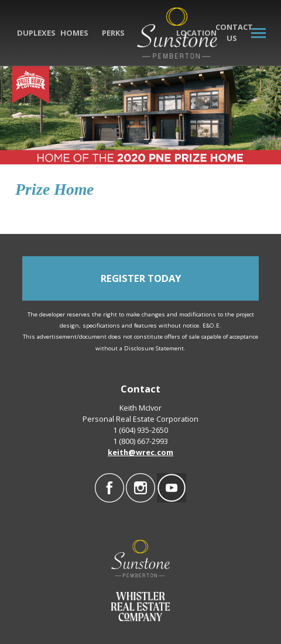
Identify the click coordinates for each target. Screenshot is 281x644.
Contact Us (234, 32)
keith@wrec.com (140, 452)
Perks (113, 33)
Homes (74, 33)
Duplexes (36, 33)
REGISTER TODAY (141, 278)
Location (196, 33)
